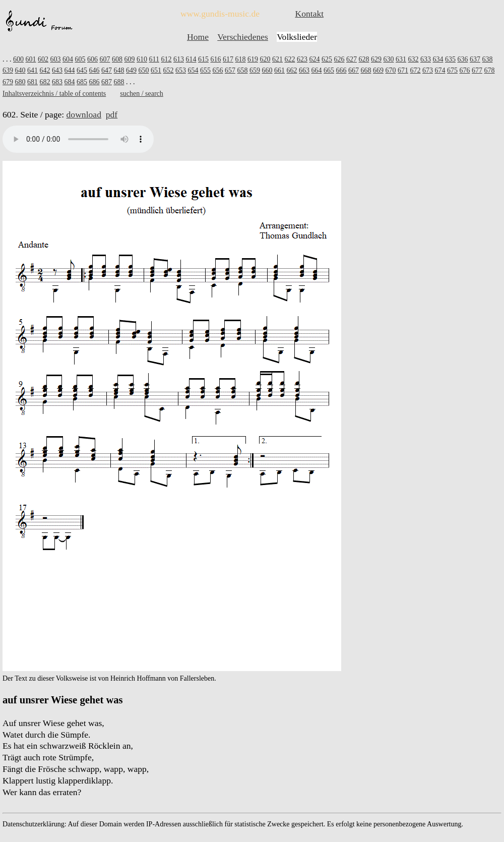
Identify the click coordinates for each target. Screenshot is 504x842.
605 (80, 59)
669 (378, 70)
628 (364, 59)
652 (169, 70)
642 (45, 70)
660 (267, 70)
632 (413, 59)
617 (228, 59)
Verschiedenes (243, 37)
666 (341, 70)
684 (70, 82)
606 (92, 59)
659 (255, 70)
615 (203, 59)
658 (243, 70)
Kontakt (309, 14)
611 (154, 59)
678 (490, 70)
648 (119, 70)
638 (487, 59)
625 (327, 59)
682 (45, 82)
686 (94, 82)
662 (292, 70)
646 (94, 70)
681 (33, 82)
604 (68, 59)
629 (376, 59)
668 (366, 70)
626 (339, 59)
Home (198, 37)
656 (218, 70)
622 (290, 59)
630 (388, 59)
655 (205, 70)
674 (440, 70)
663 (304, 70)
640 (20, 70)
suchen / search (142, 94)
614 (191, 59)
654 (193, 70)
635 (450, 59)
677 (477, 70)
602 (43, 59)
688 (119, 82)
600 (18, 59)
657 (230, 70)
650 (144, 70)
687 (107, 82)
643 (57, 70)
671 (403, 70)
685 (82, 82)
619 (253, 59)
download (84, 114)
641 (33, 70)
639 (8, 70)
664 (317, 70)
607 (105, 59)
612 (166, 59)
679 (8, 82)
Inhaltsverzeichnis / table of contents (54, 94)
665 (329, 70)
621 (277, 59)
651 (156, 70)
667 (354, 70)
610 (142, 59)
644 (70, 70)
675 (452, 70)
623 (302, 59)
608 (117, 59)
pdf (112, 114)
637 (475, 59)
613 (179, 59)
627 (352, 59)
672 (416, 70)
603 (56, 59)
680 (20, 82)
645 (82, 70)
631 (401, 59)
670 (391, 70)
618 (240, 59)
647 (107, 70)
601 (31, 59)
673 (428, 70)
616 (215, 59)
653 (181, 70)
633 (426, 59)
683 (57, 82)
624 (314, 59)
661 (279, 70)
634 (438, 59)
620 (265, 59)
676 (465, 70)
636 (462, 59)
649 (131, 70)
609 (130, 59)
